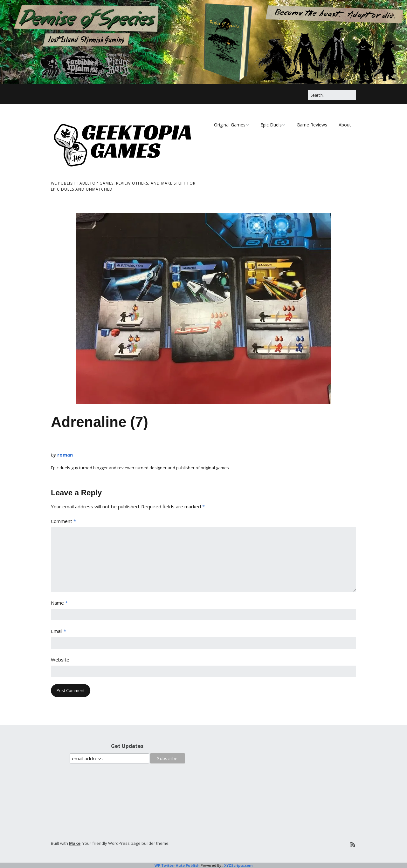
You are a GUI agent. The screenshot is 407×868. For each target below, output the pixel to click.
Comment (63, 521)
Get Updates (127, 746)
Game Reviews (312, 125)
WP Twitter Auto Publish (177, 865)
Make (75, 843)
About (345, 125)
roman (65, 455)
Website (60, 660)
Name (59, 603)
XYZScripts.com (238, 865)
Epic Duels (271, 125)
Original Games (230, 125)
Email (59, 631)
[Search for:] (332, 95)
